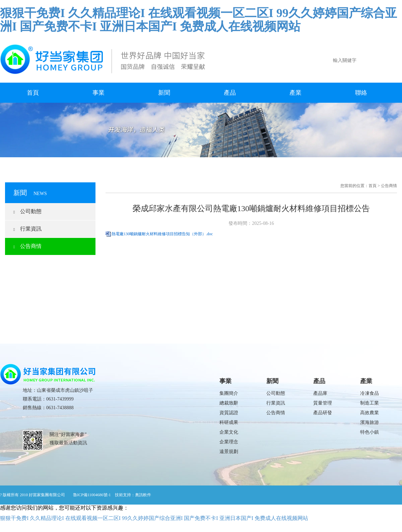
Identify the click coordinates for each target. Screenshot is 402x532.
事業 (98, 93)
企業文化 (229, 432)
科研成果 (229, 422)
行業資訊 (27, 229)
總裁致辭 (229, 403)
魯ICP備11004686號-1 (92, 495)
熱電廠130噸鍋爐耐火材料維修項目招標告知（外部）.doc (162, 234)
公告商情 (27, 246)
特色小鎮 (370, 432)
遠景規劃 (229, 452)
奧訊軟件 (143, 495)
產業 (295, 93)
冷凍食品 (370, 393)
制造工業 (370, 403)
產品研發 (323, 413)
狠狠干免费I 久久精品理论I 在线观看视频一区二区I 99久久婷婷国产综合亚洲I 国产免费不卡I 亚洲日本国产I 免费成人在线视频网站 (198, 20)
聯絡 (361, 93)
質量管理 (323, 403)
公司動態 (27, 211)
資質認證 (229, 413)
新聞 (164, 93)
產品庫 (320, 393)
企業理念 (229, 442)
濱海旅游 (370, 422)
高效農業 (370, 413)
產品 (230, 93)
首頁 (33, 93)
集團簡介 (229, 393)
